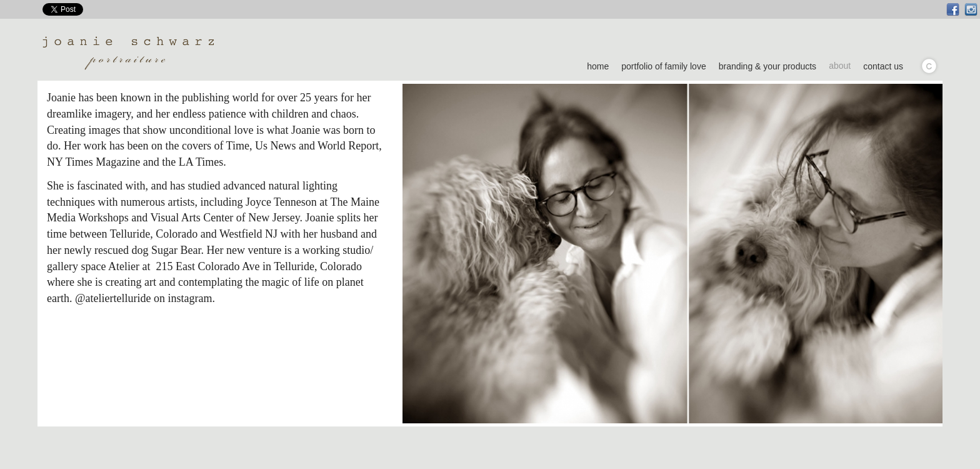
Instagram (971, 10)
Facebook (953, 10)
